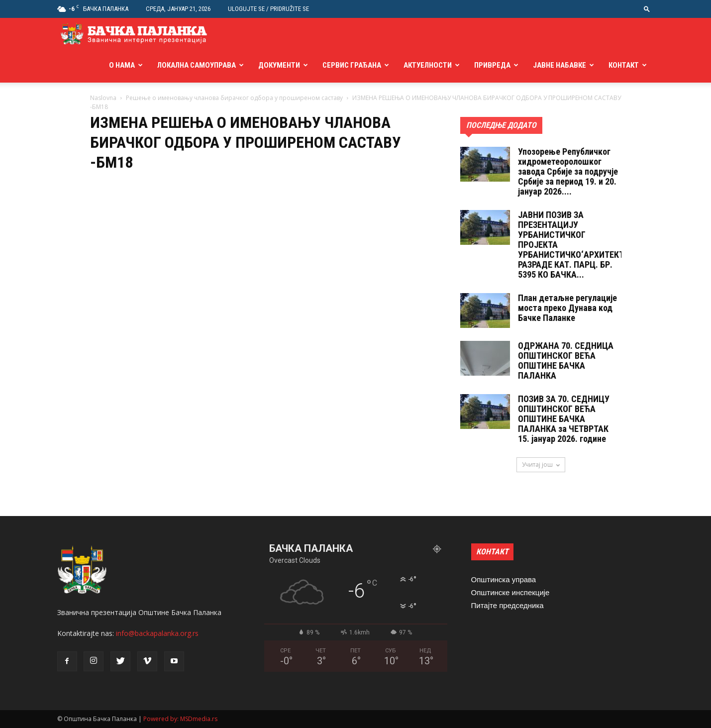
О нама (122, 65)
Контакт (624, 65)
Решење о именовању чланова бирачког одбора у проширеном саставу (234, 98)
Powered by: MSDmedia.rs (180, 719)
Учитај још (541, 465)
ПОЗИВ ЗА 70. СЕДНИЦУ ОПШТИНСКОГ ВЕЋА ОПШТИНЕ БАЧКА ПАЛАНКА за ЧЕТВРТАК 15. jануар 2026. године (564, 419)
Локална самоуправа (197, 65)
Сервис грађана (352, 65)
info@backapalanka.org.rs (157, 633)
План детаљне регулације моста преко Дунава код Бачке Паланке (567, 308)
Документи (279, 65)
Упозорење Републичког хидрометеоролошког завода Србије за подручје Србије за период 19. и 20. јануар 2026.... (568, 171)
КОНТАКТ (492, 552)
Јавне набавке (559, 65)
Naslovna (103, 98)
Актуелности (428, 65)
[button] (647, 9)
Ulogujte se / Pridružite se (268, 9)
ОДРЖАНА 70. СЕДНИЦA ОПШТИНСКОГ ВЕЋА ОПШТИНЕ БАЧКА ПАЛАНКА (566, 361)
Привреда (492, 65)
